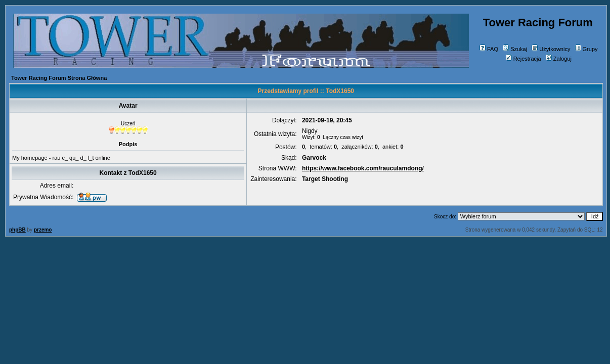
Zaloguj (559, 59)
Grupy (586, 49)
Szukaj (515, 49)
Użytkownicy (551, 49)
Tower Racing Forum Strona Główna (59, 78)
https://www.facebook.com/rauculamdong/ (363, 168)
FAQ (489, 49)
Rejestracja (524, 59)
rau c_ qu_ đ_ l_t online (81, 158)
